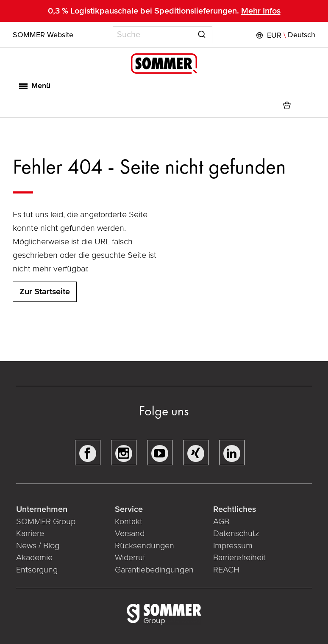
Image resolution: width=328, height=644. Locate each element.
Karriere (30, 533)
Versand (130, 533)
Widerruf (130, 558)
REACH (226, 570)
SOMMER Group (46, 522)
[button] (285, 35)
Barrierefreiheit (239, 558)
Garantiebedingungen (154, 570)
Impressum (233, 546)
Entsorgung (37, 570)
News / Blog (38, 546)
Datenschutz (236, 533)
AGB (221, 522)
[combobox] (163, 35)
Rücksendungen (145, 546)
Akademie (35, 558)
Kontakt (129, 522)
